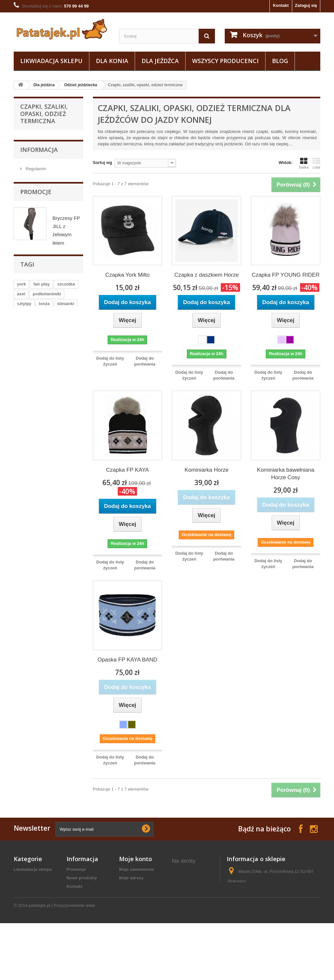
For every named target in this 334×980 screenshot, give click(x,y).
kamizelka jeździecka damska (193, 927)
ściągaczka (28, 715)
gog (73, 725)
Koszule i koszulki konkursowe (45, 228)
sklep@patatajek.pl (271, 905)
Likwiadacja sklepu (51, 61)
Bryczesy (38, 192)
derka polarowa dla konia (191, 873)
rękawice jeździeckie (193, 939)
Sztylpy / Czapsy (40, 353)
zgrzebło (26, 686)
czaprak (47, 705)
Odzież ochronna (41, 343)
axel (21, 666)
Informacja (39, 439)
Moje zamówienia (136, 869)
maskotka (52, 725)
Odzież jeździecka (80, 85)
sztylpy (24, 676)
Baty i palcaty (37, 363)
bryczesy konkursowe (184, 913)
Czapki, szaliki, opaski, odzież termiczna (49, 318)
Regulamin (35, 456)
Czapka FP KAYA (127, 470)
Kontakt (281, 5)
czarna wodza (61, 715)
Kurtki (35, 253)
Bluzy (35, 182)
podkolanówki (47, 666)
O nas (31, 466)
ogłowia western (189, 901)
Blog (280, 61)
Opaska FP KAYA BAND (127, 660)
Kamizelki (39, 202)
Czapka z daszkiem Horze (206, 275)
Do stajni (33, 393)
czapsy (69, 686)
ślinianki (66, 676)
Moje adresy (131, 878)
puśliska (50, 696)
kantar (48, 686)
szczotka (66, 656)
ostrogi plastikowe (191, 893)
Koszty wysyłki (82, 895)
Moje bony (129, 901)
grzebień (26, 725)
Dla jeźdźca (160, 61)
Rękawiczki (41, 283)
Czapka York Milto (128, 275)
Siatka (304, 163)
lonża (44, 676)
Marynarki (39, 212)
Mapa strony (79, 929)
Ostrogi (32, 404)
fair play (41, 656)
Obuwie (32, 383)
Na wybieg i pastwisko (46, 414)
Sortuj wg (103, 163)
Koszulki (38, 243)
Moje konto (136, 859)
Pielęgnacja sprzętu (43, 373)
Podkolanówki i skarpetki (42, 268)
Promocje (36, 491)
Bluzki (36, 333)
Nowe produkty (82, 878)
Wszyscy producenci (225, 61)
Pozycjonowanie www (74, 962)
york (21, 656)
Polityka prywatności (88, 903)
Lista (316, 163)
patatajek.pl (40, 962)
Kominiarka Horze (207, 470)
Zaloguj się (306, 5)
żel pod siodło (186, 884)
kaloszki (25, 696)
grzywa (24, 705)
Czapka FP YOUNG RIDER (286, 275)
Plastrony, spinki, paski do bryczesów (44, 298)
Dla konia (112, 61)
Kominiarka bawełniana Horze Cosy (286, 474)
